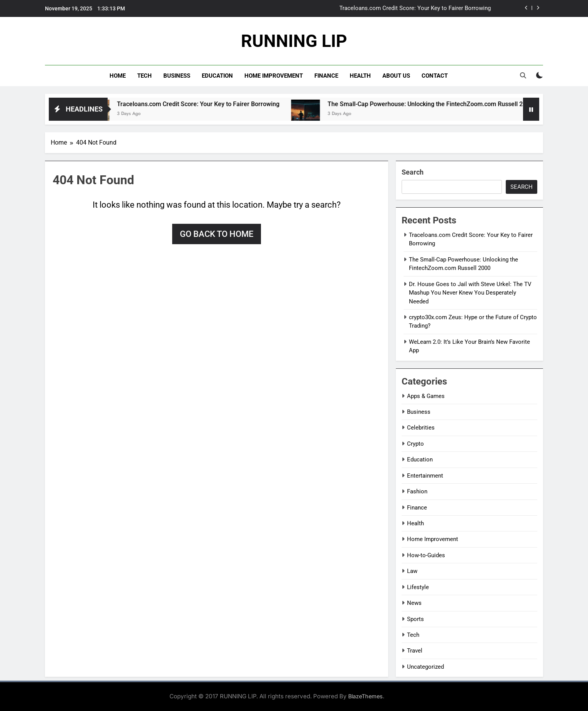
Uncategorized (425, 667)
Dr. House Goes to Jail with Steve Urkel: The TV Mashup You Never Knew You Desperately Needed (470, 293)
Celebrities (421, 428)
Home (118, 76)
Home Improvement (274, 76)
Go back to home (217, 234)
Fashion (417, 491)
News (414, 603)
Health (360, 76)
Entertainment (425, 476)
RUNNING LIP (294, 41)
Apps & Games (426, 396)
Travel (415, 651)
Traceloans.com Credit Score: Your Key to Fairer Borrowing (415, 8)
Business (177, 76)
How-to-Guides (426, 555)
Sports (415, 619)
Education (217, 76)
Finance (326, 76)
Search (413, 172)
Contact (435, 76)
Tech (145, 76)
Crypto (415, 444)
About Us (396, 76)
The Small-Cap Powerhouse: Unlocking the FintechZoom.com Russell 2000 (438, 104)
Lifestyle (418, 587)
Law (412, 571)
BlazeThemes (365, 696)
